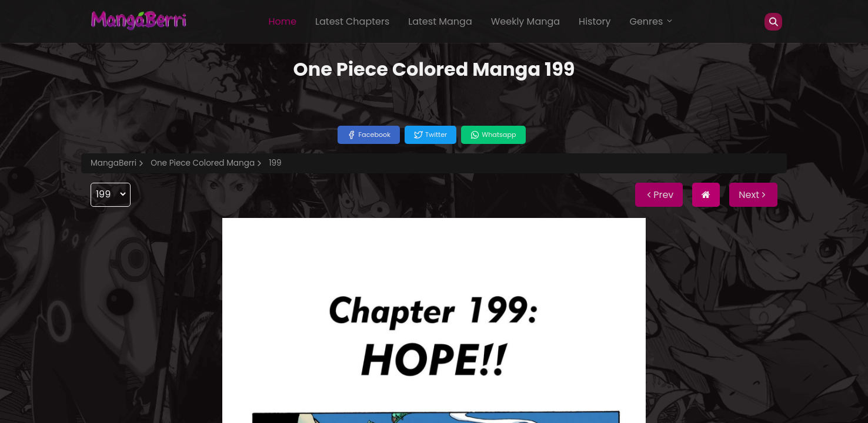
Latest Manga (440, 21)
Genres (652, 21)
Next (753, 195)
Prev (659, 195)
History (595, 21)
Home (282, 21)
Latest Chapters (352, 21)
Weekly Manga (525, 21)
